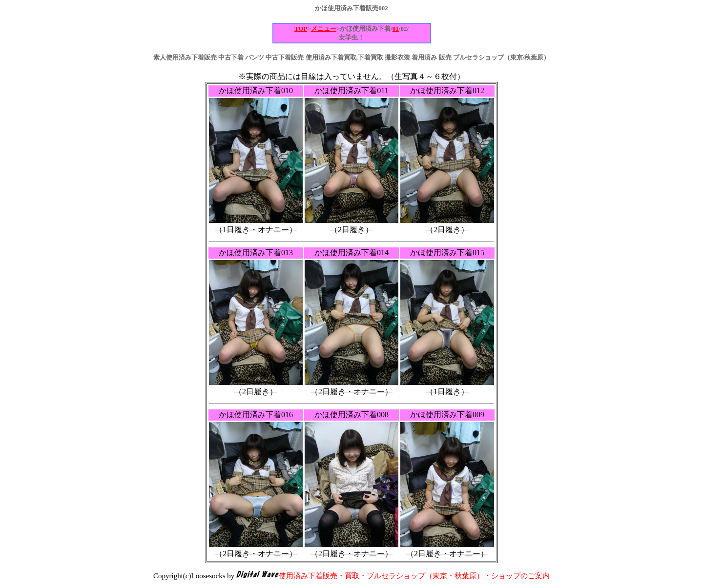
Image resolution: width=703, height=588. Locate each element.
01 (396, 29)
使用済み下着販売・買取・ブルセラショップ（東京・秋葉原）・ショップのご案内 (414, 576)
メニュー (324, 29)
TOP (301, 29)
